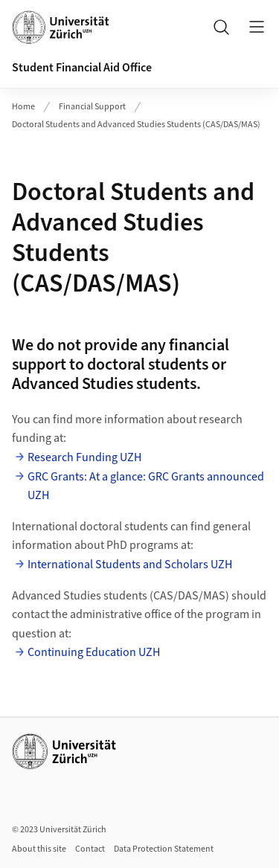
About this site (39, 849)
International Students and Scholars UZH (130, 565)
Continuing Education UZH (94, 652)
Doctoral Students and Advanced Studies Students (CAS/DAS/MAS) (136, 125)
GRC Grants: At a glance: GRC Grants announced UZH (146, 486)
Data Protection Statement (164, 849)
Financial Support (92, 107)
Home (23, 107)
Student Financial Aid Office (82, 68)
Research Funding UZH (84, 457)
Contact (90, 849)
